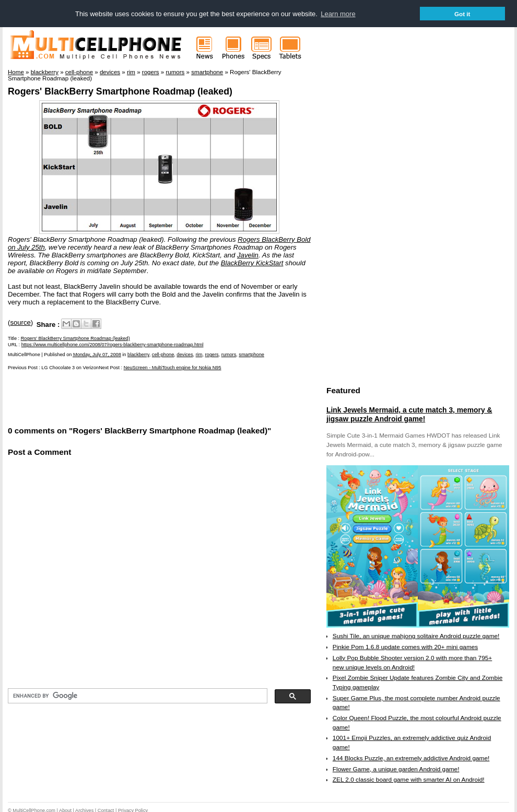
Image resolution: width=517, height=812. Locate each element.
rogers (212, 354)
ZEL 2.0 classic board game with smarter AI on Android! (409, 779)
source (20, 322)
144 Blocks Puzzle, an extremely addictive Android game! (411, 758)
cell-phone (163, 354)
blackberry (138, 354)
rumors (229, 354)
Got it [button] (462, 14)
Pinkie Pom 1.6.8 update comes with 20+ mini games (405, 646)
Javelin (248, 255)
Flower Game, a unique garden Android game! (396, 769)
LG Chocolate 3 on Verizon (70, 367)
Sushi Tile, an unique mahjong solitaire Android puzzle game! (416, 636)
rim (199, 354)
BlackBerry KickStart (252, 262)
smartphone (251, 354)
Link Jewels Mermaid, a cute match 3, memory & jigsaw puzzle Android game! (409, 414)
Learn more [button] (338, 14)
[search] (137, 696)
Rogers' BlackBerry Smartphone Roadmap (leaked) (120, 91)
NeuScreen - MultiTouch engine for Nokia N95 (173, 367)
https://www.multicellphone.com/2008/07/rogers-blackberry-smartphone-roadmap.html (113, 344)
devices (185, 354)
